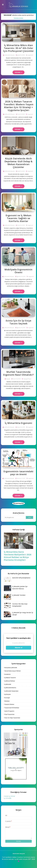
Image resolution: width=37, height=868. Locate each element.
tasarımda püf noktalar (12, 708)
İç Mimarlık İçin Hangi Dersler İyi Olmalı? (23, 614)
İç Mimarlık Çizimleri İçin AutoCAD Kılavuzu (20, 587)
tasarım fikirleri (9, 704)
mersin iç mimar (9, 796)
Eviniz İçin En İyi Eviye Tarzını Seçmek (18, 322)
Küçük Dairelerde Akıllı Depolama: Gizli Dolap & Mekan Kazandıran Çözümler (19, 163)
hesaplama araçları (19, 854)
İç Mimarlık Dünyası (9, 55)
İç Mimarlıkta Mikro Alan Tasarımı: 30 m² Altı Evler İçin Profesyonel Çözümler (18, 48)
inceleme (8, 674)
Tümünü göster (18, 18)
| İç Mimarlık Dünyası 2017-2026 (24, 859)
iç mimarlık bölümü (10, 688)
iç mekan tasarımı (10, 678)
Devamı (18, 72)
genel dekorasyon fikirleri (13, 671)
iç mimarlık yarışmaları (11, 691)
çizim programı (9, 711)
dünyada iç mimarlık (11, 668)
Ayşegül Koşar (27, 379)
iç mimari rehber (10, 681)
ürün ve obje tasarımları (12, 718)
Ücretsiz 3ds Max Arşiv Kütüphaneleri (20, 605)
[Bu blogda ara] (15, 517)
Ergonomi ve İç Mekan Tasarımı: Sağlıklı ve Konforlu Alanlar (19, 218)
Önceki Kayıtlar (19, 503)
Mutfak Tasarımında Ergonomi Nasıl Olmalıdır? (18, 373)
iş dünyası (8, 694)
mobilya (7, 701)
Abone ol (19, 648)
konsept (7, 698)
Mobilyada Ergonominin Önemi (18, 271)
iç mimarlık (8, 684)
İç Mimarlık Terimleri (19, 595)
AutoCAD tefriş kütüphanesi (21, 578)
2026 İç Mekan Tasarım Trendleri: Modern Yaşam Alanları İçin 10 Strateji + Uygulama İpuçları (19, 106)
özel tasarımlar (9, 714)
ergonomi (30, 55)
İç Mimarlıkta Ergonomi (18, 423)
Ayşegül (8, 379)
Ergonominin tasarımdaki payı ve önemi (18, 473)
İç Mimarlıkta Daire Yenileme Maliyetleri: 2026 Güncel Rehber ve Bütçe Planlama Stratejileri (18, 556)
